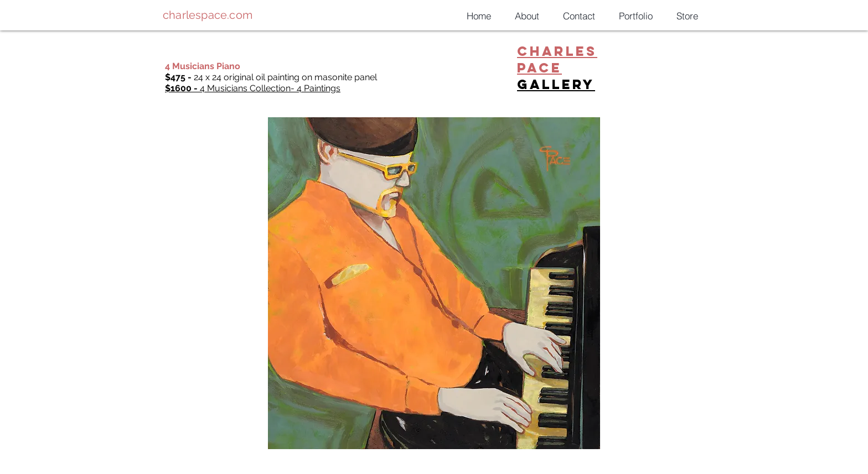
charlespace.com (208, 15)
